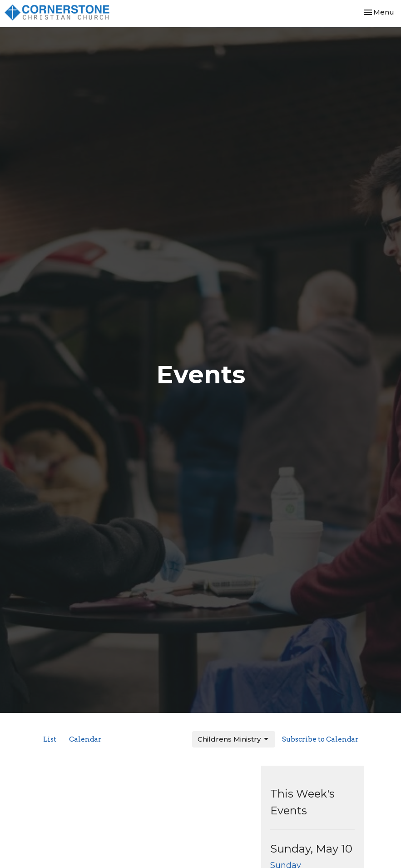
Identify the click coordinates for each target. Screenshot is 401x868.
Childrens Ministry (234, 739)
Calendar (85, 739)
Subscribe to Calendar (320, 739)
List (50, 739)
